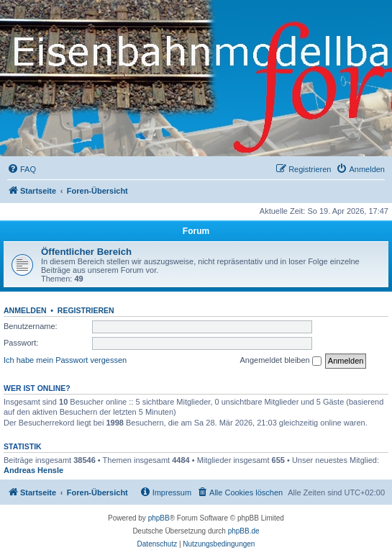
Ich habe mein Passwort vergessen (65, 360)
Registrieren (86, 310)
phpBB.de (244, 531)
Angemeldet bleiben (280, 361)
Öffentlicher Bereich (86, 252)
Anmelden (25, 310)
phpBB (159, 518)
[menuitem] (22, 169)
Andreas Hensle (33, 470)
